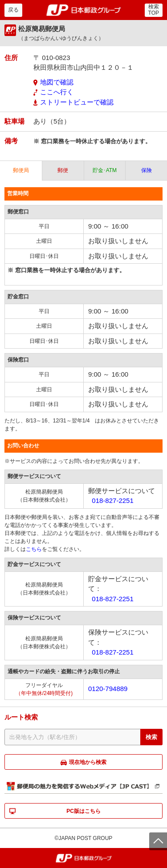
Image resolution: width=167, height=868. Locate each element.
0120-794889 (108, 689)
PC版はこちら (83, 811)
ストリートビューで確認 (77, 102)
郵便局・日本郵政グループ (83, 10)
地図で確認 (57, 82)
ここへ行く (57, 92)
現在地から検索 (88, 762)
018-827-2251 (112, 500)
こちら (34, 549)
